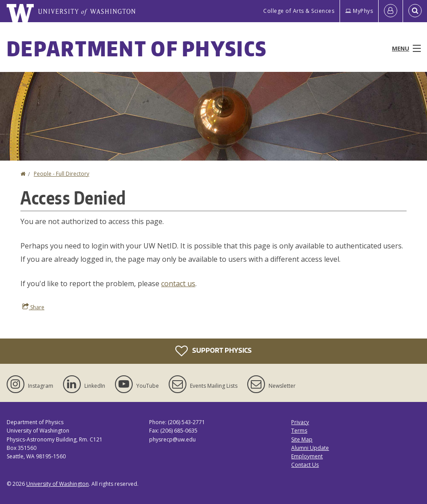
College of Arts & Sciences (299, 11)
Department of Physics (137, 48)
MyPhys (359, 11)
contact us (178, 283)
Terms (299, 431)
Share (33, 307)
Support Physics (213, 351)
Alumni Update (310, 448)
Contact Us (305, 465)
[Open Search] (415, 11)
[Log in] (391, 11)
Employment (307, 456)
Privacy (300, 422)
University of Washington (57, 484)
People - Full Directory (61, 174)
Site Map (302, 439)
